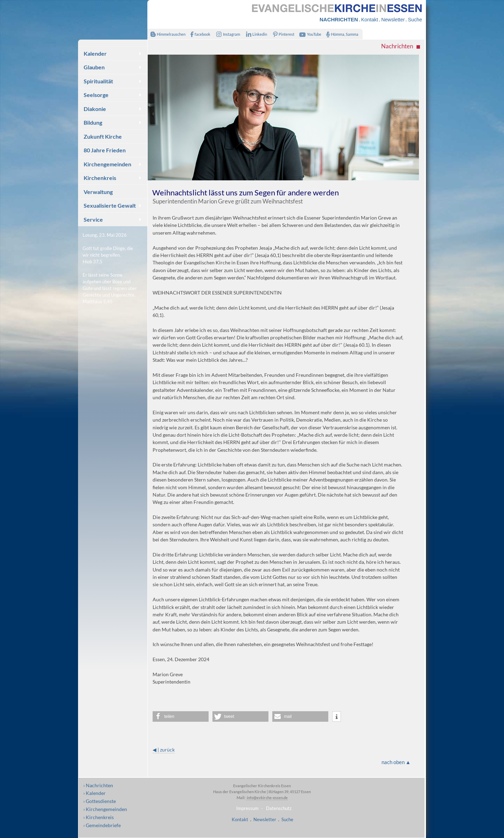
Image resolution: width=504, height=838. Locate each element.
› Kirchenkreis (99, 817)
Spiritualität (98, 81)
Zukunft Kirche (103, 136)
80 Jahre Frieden (105, 150)
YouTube (309, 34)
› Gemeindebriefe (102, 825)
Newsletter (393, 20)
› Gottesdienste (100, 801)
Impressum (247, 808)
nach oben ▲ (396, 762)
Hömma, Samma (341, 34)
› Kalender (94, 793)
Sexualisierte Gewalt (110, 205)
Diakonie (95, 109)
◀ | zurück (164, 750)
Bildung (93, 122)
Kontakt (370, 20)
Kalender (95, 53)
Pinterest (282, 34)
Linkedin (255, 34)
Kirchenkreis (100, 178)
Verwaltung (98, 192)
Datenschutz (279, 808)
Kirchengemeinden (107, 164)
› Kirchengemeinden (105, 809)
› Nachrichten (98, 785)
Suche (415, 20)
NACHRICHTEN (339, 19)
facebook (199, 34)
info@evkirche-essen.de (267, 798)
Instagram (227, 34)
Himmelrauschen (166, 34)
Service (93, 219)
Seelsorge (96, 95)
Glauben (94, 67)
